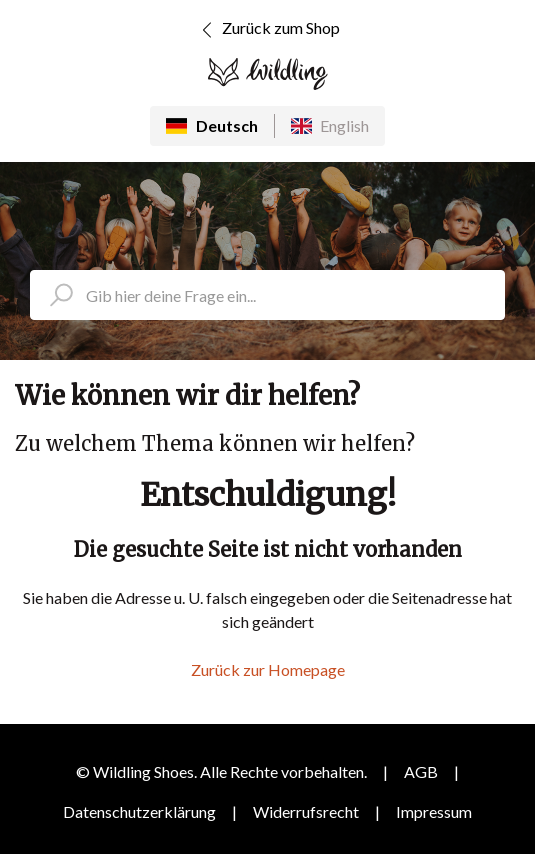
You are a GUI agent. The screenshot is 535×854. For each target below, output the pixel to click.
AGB (421, 771)
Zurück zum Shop (267, 30)
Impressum (434, 811)
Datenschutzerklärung (139, 811)
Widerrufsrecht (306, 811)
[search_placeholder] (267, 295)
